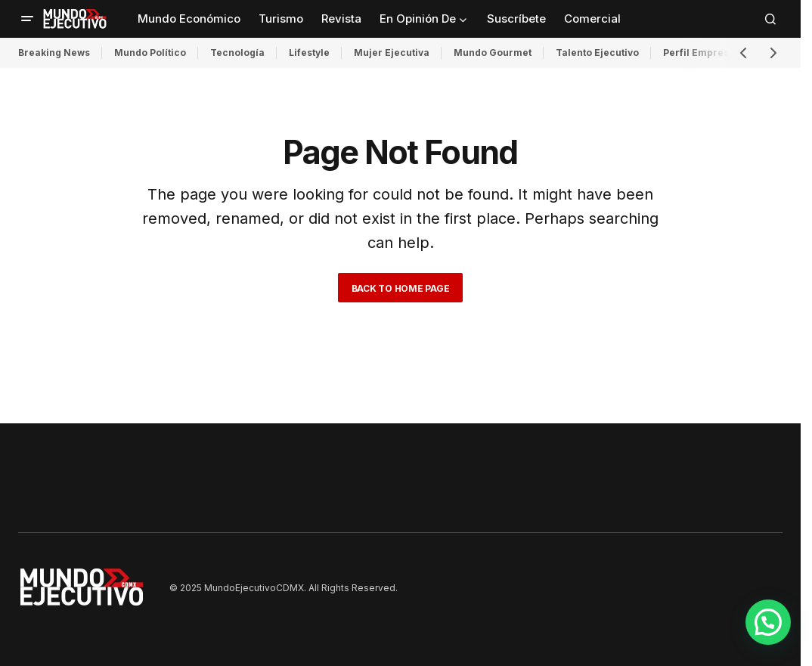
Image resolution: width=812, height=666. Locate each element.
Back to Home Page (401, 288)
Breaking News (54, 53)
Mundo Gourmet (493, 53)
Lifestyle (309, 53)
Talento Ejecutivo (597, 53)
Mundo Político (150, 53)
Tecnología (237, 53)
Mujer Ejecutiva (392, 53)
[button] (27, 19)
